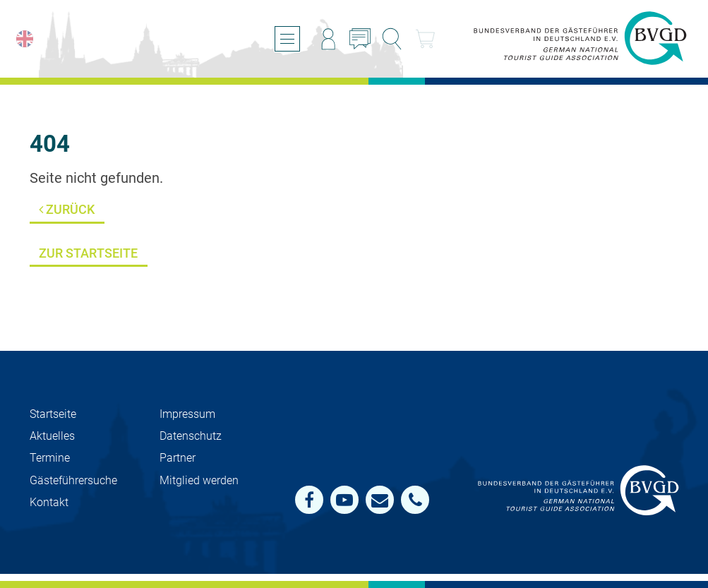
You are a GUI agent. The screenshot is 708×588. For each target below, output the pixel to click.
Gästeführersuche (73, 480)
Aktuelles (52, 436)
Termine (50, 458)
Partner (178, 458)
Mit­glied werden (199, 480)
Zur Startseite (88, 253)
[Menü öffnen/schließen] (287, 39)
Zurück (67, 209)
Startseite (53, 414)
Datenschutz (191, 436)
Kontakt (49, 502)
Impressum (187, 414)
